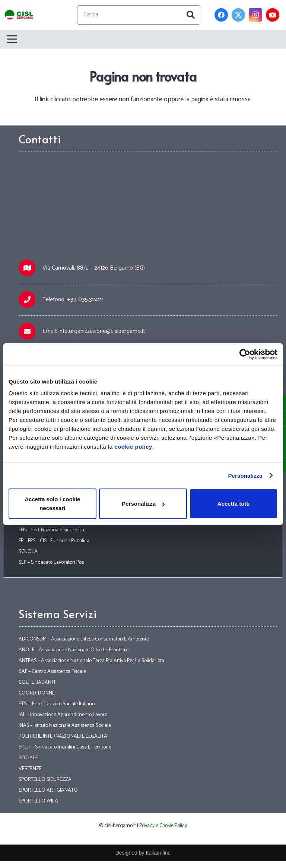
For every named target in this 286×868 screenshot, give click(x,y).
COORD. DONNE (37, 693)
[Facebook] (221, 15)
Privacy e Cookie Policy (163, 826)
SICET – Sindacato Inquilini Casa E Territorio (65, 747)
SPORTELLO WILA (38, 801)
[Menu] (140, 39)
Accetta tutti (234, 504)
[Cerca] (139, 15)
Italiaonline (158, 853)
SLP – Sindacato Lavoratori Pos (51, 562)
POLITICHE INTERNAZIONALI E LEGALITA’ (63, 736)
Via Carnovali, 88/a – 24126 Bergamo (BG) (94, 268)
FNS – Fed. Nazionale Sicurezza (51, 530)
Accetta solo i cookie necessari (52, 504)
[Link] (19, 15)
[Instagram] (255, 15)
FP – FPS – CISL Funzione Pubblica (54, 541)
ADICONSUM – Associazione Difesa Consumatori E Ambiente (84, 639)
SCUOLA (28, 552)
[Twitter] (238, 15)
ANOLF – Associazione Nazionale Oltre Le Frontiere (74, 650)
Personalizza (245, 475)
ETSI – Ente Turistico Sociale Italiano (57, 704)
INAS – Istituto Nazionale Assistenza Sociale (65, 726)
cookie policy (133, 447)
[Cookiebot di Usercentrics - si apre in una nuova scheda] (245, 354)
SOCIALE (28, 758)
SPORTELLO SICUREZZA (45, 780)
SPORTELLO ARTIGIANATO (48, 790)
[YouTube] (273, 15)
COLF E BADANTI (37, 682)
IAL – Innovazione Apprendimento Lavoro (63, 715)
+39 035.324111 (85, 300)
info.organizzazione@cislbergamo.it (102, 331)
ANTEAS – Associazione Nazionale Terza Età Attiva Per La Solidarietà (91, 661)
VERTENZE (30, 769)
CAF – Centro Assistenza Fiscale (52, 672)
